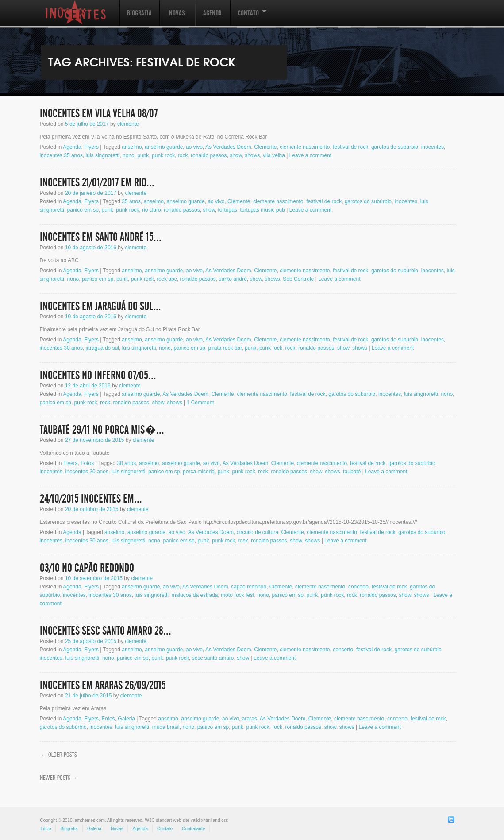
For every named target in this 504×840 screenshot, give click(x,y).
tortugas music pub (262, 210)
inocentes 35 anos (61, 155)
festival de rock (350, 147)
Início (46, 829)
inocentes (433, 147)
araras (250, 719)
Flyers (91, 147)
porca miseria (199, 472)
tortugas (227, 210)
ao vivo (194, 147)
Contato (248, 17)
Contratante (193, 829)
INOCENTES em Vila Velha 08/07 (99, 114)
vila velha (274, 155)
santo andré (233, 279)
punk (143, 155)
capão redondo (249, 587)
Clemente (265, 147)
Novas (177, 13)
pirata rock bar (225, 348)
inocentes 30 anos (61, 348)
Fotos (87, 463)
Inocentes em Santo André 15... (101, 237)
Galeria (126, 719)
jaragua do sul (102, 348)
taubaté (352, 472)
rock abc (167, 279)
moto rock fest (237, 595)
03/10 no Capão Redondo (87, 568)
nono (129, 155)
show (236, 155)
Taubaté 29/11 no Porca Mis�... (102, 430)
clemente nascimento (305, 147)
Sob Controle (298, 279)
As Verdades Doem (228, 147)
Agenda (212, 13)
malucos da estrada (195, 595)
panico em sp (83, 210)
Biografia (139, 13)
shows (252, 155)
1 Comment (200, 403)
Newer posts (59, 778)
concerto (358, 587)
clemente (128, 124)
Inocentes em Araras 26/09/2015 (103, 685)
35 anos (131, 201)
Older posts (59, 755)
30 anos (127, 463)
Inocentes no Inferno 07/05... (98, 375)
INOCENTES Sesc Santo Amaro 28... (106, 631)
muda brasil (166, 727)
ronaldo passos (209, 155)
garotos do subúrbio (395, 147)
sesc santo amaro (213, 658)
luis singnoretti (103, 155)
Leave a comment (310, 155)
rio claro (152, 210)
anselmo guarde (164, 147)
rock (183, 155)
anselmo (132, 147)
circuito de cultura (258, 532)
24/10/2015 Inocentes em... (91, 499)
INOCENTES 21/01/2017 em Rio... (97, 183)
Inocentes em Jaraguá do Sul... (100, 306)
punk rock (163, 155)
